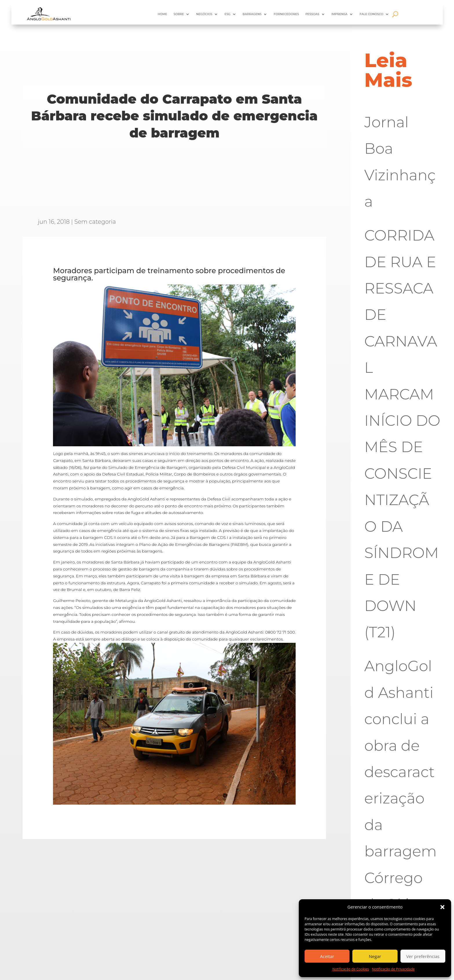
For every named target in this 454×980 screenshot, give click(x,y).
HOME (162, 14)
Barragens (252, 14)
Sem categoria (95, 222)
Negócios (204, 14)
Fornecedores (286, 14)
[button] (442, 907)
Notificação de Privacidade (393, 969)
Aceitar (327, 956)
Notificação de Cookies (351, 969)
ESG (227, 14)
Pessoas (312, 14)
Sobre (179, 14)
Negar (375, 956)
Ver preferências (423, 956)
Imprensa (339, 14)
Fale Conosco (371, 14)
